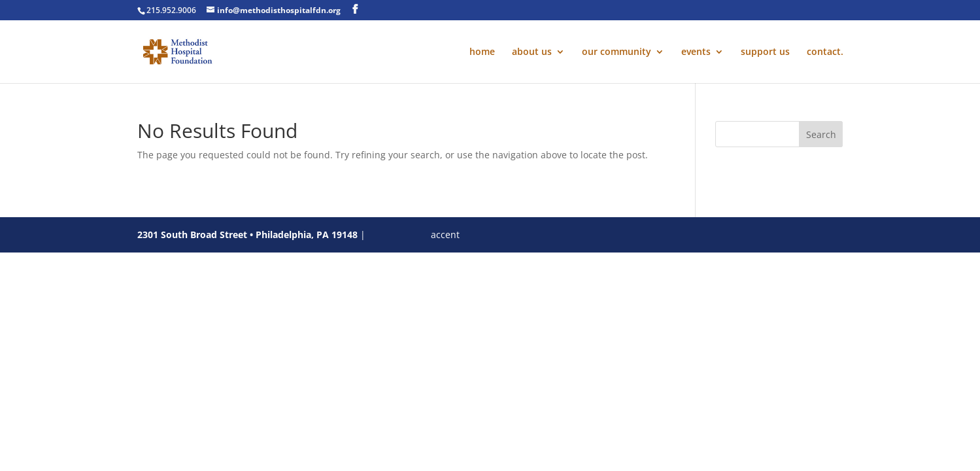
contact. (825, 52)
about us (532, 52)
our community (617, 52)
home (482, 52)
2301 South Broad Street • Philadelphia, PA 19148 (247, 235)
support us (765, 52)
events (696, 52)
